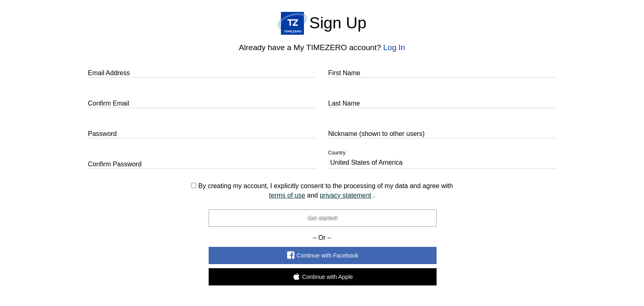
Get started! (322, 218)
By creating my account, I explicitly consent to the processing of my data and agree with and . (322, 191)
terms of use (287, 195)
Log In (394, 47)
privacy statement (346, 195)
